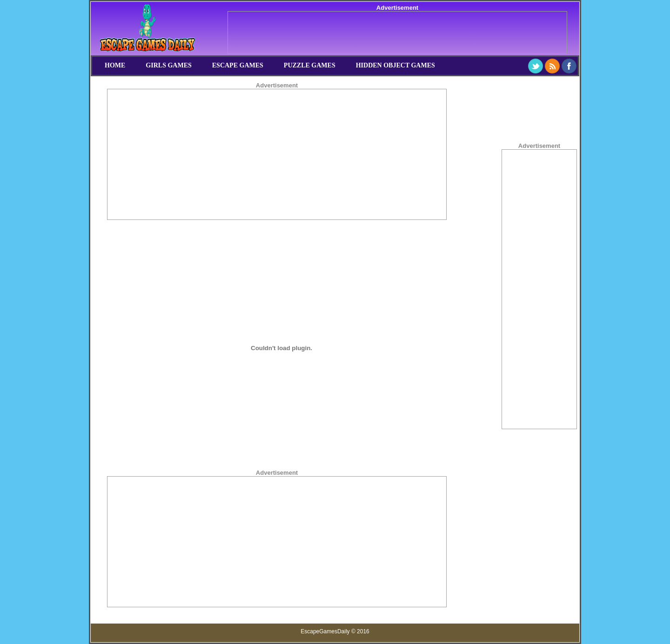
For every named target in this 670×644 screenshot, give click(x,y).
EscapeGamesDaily (325, 631)
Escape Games (238, 65)
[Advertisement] (397, 33)
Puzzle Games (310, 65)
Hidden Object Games (395, 65)
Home (115, 65)
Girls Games (168, 65)
